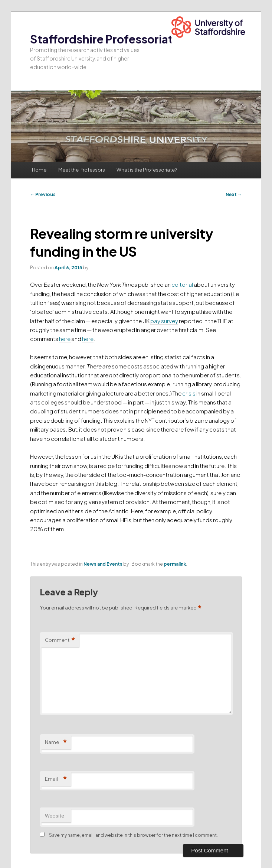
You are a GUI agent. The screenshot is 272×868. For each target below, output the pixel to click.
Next (234, 194)
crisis (189, 393)
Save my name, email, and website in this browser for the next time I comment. (133, 835)
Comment (60, 640)
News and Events (103, 564)
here (65, 339)
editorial (183, 284)
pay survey (164, 321)
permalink (175, 564)
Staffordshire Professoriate (105, 39)
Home (39, 170)
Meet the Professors (82, 170)
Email (56, 779)
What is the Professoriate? (147, 170)
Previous (43, 194)
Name (56, 742)
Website (55, 816)
